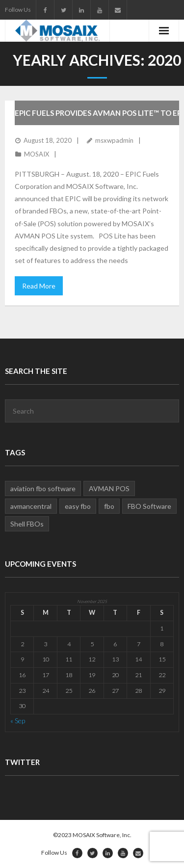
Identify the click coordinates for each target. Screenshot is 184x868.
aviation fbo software (43, 488)
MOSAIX (37, 154)
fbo (109, 506)
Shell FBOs (27, 524)
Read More (39, 286)
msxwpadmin (114, 140)
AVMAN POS (109, 488)
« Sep (18, 721)
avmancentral (31, 506)
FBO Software (149, 506)
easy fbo (78, 506)
